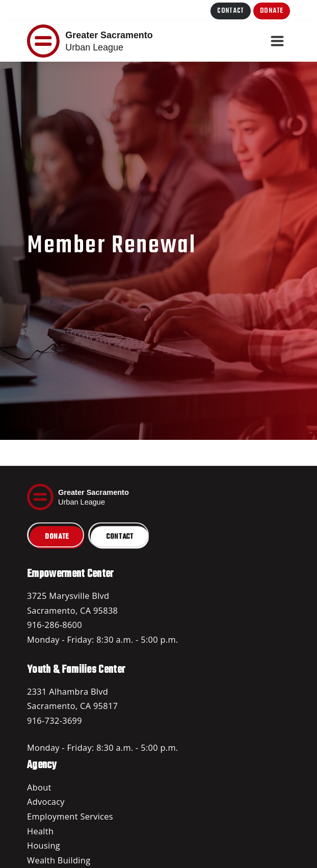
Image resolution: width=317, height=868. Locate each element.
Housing (44, 846)
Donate (272, 11)
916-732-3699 (55, 721)
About (39, 787)
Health (40, 831)
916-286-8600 (55, 625)
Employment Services (70, 817)
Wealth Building (59, 860)
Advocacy (46, 802)
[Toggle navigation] (277, 41)
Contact (231, 11)
